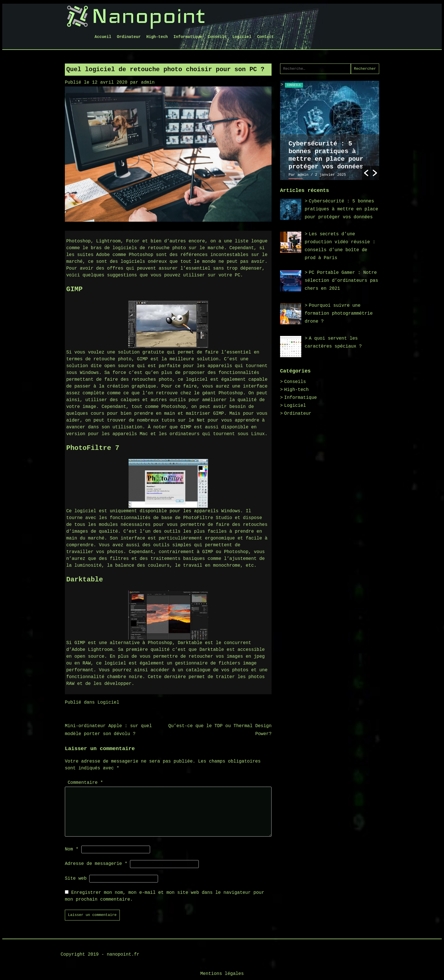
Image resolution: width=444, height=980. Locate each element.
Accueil (103, 37)
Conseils (217, 37)
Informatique (188, 37)
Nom (72, 849)
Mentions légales (222, 974)
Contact (265, 37)
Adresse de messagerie (96, 864)
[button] (366, 173)
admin (148, 82)
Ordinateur (129, 37)
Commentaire (85, 783)
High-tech (157, 37)
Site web (76, 879)
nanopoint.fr (123, 954)
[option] (330, 130)
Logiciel (242, 37)
